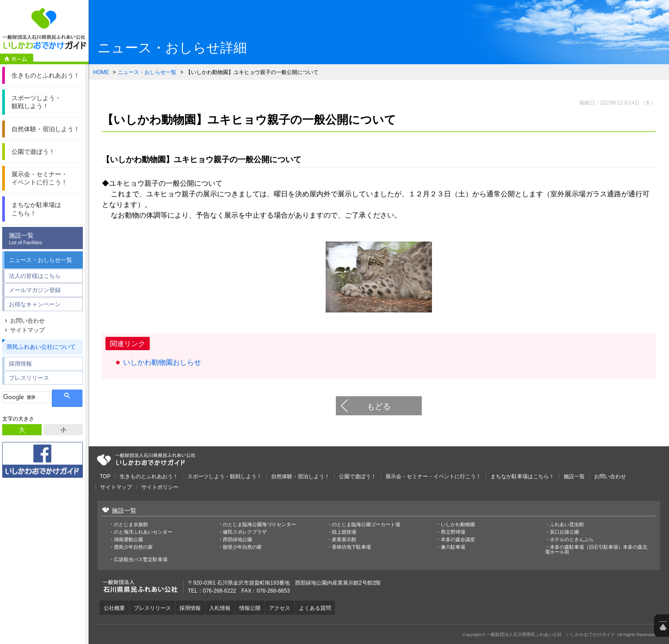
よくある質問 (319, 608)
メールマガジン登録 (35, 290)
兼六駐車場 (453, 547)
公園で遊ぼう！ (358, 476)
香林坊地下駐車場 (351, 547)
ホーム (17, 59)
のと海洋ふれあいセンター (143, 532)
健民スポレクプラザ (245, 532)
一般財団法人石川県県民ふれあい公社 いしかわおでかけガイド (44, 29)
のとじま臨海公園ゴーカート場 (366, 525)
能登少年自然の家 (242, 547)
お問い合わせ (27, 321)
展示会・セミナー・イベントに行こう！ (433, 476)
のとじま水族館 (131, 525)
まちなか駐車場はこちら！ (522, 476)
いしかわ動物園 (458, 525)
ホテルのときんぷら (572, 540)
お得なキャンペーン (35, 304)
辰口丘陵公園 (564, 532)
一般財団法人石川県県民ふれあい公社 (146, 460)
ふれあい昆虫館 (567, 525)
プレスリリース (29, 378)
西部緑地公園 (237, 540)
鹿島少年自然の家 (133, 547)
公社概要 (115, 608)
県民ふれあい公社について (41, 347)
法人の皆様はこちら (35, 276)
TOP (105, 476)
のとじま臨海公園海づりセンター (259, 525)
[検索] (26, 397)
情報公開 (253, 608)
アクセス (284, 608)
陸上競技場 (344, 532)
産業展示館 (344, 540)
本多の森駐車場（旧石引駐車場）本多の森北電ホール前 (596, 550)
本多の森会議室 (458, 540)
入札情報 (222, 608)
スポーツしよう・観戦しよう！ (225, 476)
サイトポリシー (160, 487)
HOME (101, 72)
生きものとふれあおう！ (149, 476)
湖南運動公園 (128, 540)
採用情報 (20, 364)
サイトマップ (27, 330)
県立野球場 (453, 532)
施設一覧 (45, 239)
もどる (379, 406)
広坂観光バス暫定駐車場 (141, 560)
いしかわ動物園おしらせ (162, 362)
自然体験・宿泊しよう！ (300, 476)
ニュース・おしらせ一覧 (41, 260)
